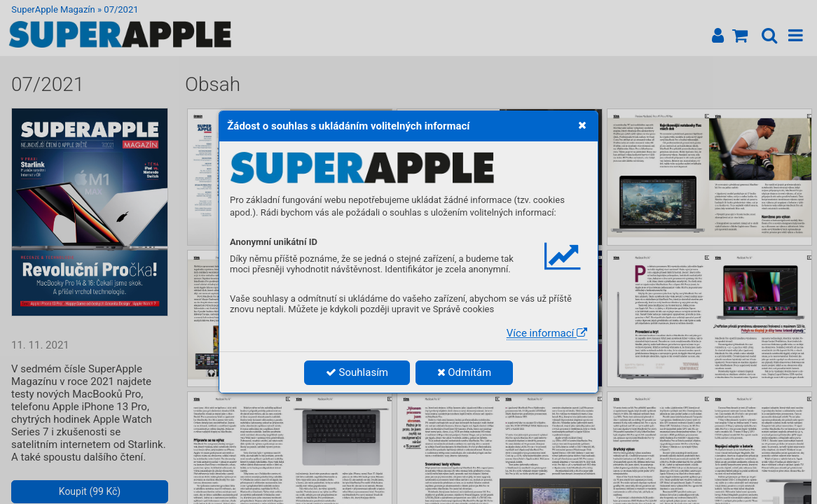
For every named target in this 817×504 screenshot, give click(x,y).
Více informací (547, 333)
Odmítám (465, 372)
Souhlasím (357, 372)
